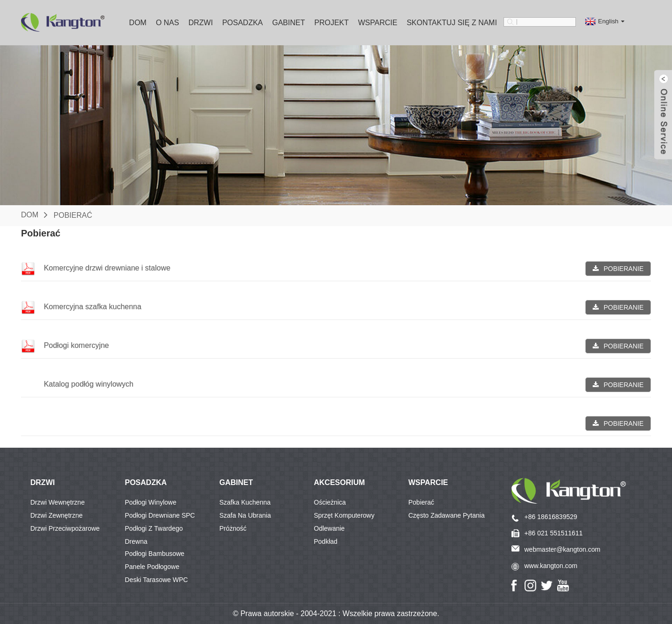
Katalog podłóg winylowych (89, 384)
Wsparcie (378, 23)
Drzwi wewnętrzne (57, 502)
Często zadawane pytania (446, 515)
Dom (138, 23)
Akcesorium (339, 482)
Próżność (233, 528)
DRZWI (42, 482)
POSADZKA (146, 482)
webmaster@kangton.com (563, 549)
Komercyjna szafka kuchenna (93, 307)
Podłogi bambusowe (155, 554)
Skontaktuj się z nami (452, 23)
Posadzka (242, 23)
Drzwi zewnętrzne (56, 515)
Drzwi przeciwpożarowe (65, 528)
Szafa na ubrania (245, 515)
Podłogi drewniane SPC (160, 515)
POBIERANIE (623, 269)
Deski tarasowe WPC (157, 580)
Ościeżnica (330, 502)
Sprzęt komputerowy (344, 515)
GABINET (236, 482)
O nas (168, 23)
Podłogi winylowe (151, 502)
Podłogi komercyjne (77, 345)
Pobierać (73, 215)
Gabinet (288, 23)
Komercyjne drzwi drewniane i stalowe (107, 268)
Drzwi (201, 23)
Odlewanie (329, 528)
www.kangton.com (551, 566)
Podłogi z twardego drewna (154, 530)
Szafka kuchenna (245, 502)
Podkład (326, 541)
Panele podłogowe (152, 567)
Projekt (331, 23)
